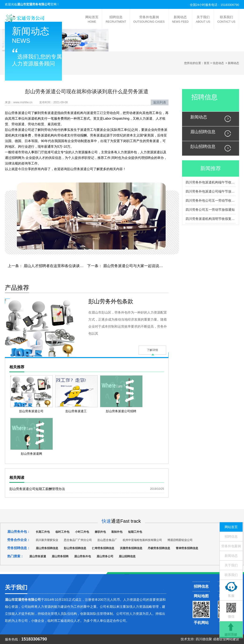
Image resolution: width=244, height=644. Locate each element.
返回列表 (160, 102)
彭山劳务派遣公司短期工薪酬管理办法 (37, 489)
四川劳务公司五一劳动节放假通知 (210, 210)
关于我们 (203, 20)
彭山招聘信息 (203, 147)
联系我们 (226, 20)
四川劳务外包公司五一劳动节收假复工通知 (211, 200)
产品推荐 (17, 288)
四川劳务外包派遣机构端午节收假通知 (211, 182)
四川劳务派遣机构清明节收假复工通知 (211, 219)
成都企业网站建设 (226, 639)
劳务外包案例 (149, 20)
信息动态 (218, 63)
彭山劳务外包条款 (111, 301)
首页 (207, 63)
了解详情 (152, 350)
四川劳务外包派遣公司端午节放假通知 (211, 191)
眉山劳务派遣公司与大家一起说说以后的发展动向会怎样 (149, 266)
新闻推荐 (211, 168)
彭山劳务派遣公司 (18, 113)
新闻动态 (180, 20)
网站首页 (92, 20)
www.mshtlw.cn (23, 102)
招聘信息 (116, 20)
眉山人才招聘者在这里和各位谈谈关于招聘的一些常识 (68, 266)
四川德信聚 (204, 639)
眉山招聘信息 (203, 132)
